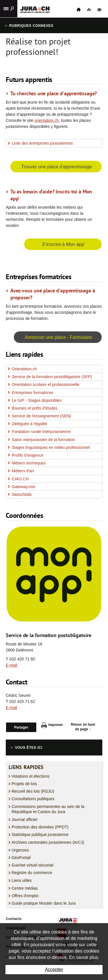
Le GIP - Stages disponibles (37, 400)
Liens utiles (22, 880)
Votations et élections (31, 776)
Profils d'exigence (28, 455)
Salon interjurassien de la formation (43, 440)
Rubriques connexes (31, 26)
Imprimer (52, 725)
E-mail (12, 665)
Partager (21, 727)
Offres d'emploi (25, 896)
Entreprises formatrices (33, 393)
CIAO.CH (20, 479)
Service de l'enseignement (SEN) (41, 416)
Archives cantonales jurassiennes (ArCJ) (48, 842)
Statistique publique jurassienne (40, 835)
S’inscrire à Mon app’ (64, 244)
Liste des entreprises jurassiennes (42, 143)
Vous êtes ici (29, 748)
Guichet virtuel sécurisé (33, 865)
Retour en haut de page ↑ (83, 727)
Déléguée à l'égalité (30, 424)
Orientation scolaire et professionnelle (46, 384)
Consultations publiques (33, 799)
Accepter (54, 969)
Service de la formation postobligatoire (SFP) (52, 377)
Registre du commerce (32, 873)
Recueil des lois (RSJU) (33, 791)
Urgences (20, 850)
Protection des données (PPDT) (40, 827)
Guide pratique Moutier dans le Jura (44, 903)
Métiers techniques (29, 463)
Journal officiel (24, 820)
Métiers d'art (23, 471)
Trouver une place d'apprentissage (57, 167)
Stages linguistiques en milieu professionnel (51, 447)
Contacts (14, 919)
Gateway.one (23, 487)
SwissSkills (22, 494)
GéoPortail (21, 858)
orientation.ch (47, 120)
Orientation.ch (24, 369)
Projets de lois (24, 784)
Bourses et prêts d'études (35, 408)
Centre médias (25, 888)
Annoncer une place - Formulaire (58, 337)
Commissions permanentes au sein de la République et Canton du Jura (48, 809)
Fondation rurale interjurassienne (41, 432)
